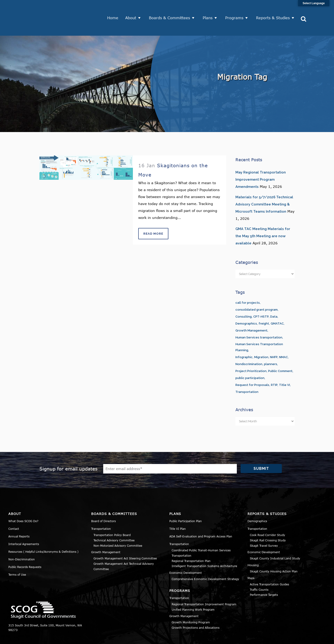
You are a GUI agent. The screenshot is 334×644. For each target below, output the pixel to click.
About (132, 9)
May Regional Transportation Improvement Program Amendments (261, 162)
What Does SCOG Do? (23, 504)
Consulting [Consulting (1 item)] (244, 299)
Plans (209, 9)
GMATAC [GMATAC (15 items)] (277, 306)
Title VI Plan (178, 511)
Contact (14, 511)
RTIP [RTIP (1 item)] (274, 368)
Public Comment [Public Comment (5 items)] (280, 354)
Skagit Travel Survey (264, 528)
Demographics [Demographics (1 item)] (246, 306)
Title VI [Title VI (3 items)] (284, 368)
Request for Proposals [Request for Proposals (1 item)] (252, 368)
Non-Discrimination (22, 542)
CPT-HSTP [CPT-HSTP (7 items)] (261, 299)
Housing (253, 548)
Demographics (257, 504)
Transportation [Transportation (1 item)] (247, 375)
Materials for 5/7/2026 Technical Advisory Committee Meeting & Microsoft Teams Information (264, 187)
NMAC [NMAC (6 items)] (283, 340)
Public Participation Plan (186, 504)
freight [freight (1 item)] (264, 306)
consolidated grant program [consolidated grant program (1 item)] (257, 292)
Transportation (101, 511)
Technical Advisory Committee (114, 523)
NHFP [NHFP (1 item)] (274, 340)
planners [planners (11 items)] (271, 347)
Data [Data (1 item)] (274, 299)
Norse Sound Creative (159, 638)
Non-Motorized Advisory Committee (118, 528)
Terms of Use (17, 557)
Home (114, 9)
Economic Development (186, 556)
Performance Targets (264, 578)
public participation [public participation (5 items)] (250, 361)
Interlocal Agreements (24, 527)
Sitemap (320, 638)
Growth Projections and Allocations (196, 610)
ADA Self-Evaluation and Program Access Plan (201, 519)
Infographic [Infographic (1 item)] (244, 340)
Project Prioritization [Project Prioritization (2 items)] (251, 354)
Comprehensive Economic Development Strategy (205, 562)
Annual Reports (19, 519)
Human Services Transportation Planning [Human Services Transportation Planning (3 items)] (259, 330)
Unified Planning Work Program (193, 592)
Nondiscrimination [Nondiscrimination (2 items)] (249, 347)
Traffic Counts (259, 572)
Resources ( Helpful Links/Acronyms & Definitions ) (43, 534)
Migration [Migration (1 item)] (261, 340)
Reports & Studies (275, 9)
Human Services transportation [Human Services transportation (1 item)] (259, 320)
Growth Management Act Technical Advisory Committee (124, 549)
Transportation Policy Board (112, 518)
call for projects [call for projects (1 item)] (248, 286)
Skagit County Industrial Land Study (275, 541)
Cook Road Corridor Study (267, 518)
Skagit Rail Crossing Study (268, 523)
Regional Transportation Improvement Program (204, 587)
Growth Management (106, 535)
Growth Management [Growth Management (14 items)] (251, 313)
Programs (236, 9)
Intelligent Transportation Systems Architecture (204, 549)
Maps (251, 561)
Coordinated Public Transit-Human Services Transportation (201, 536)
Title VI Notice (297, 638)
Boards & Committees (171, 9)
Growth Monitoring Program (191, 605)
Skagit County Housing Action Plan (274, 554)
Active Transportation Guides (269, 567)
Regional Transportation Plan (191, 544)
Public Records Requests (25, 550)
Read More (153, 216)
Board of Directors (103, 504)
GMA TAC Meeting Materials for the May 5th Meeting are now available (263, 219)
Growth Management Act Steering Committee (125, 541)
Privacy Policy (271, 638)
